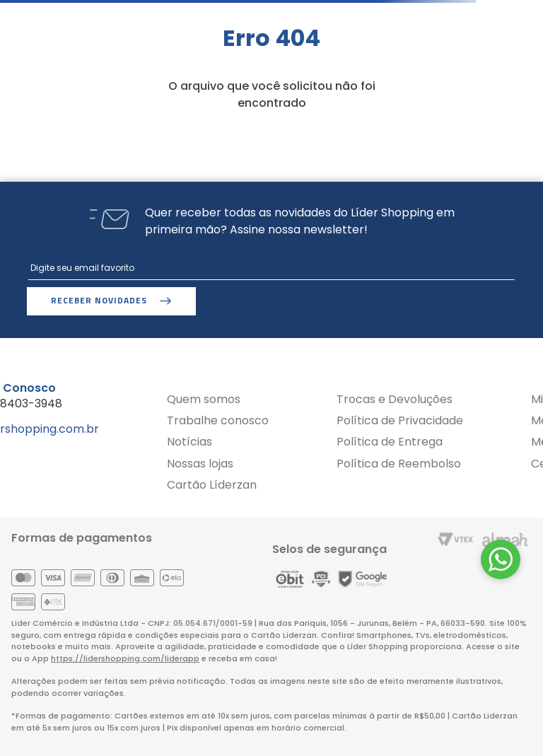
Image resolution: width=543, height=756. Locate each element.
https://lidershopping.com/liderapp (125, 658)
